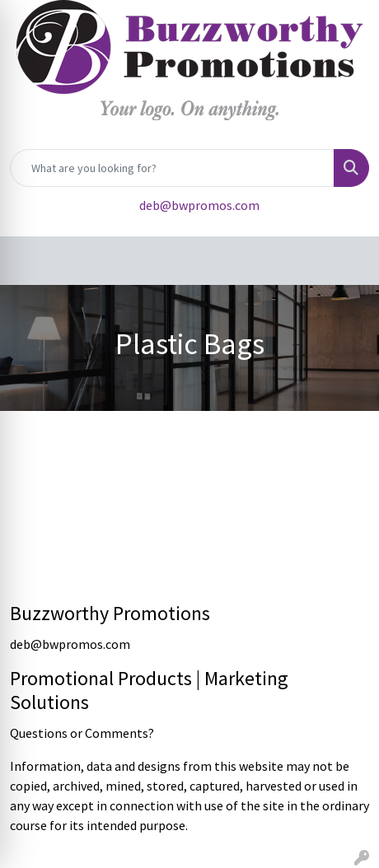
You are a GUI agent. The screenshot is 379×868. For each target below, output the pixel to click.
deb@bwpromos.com (199, 205)
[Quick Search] (172, 168)
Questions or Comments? (82, 733)
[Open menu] (346, 261)
